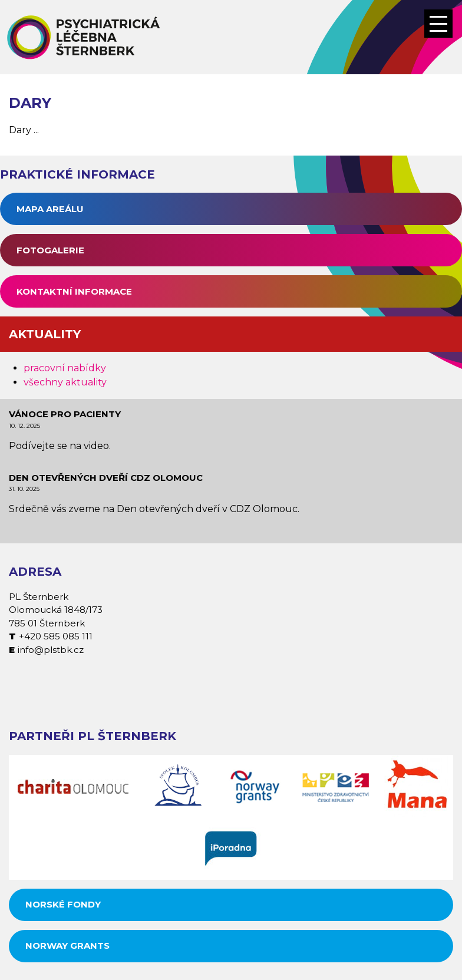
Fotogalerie (50, 250)
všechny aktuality (65, 382)
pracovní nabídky (65, 368)
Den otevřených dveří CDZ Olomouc (106, 478)
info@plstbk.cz (51, 650)
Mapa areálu (50, 209)
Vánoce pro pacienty (65, 414)
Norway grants (67, 946)
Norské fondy (63, 904)
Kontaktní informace (74, 291)
